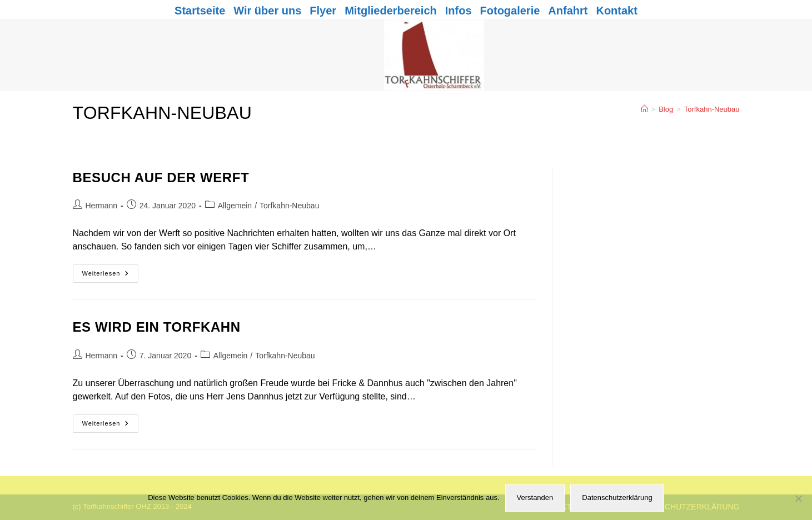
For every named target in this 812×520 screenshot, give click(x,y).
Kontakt (616, 11)
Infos (459, 11)
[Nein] (798, 498)
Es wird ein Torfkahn (157, 327)
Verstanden (535, 497)
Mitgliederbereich (391, 11)
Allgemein (235, 206)
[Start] (644, 109)
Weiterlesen (111, 276)
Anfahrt (568, 11)
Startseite (200, 11)
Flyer (323, 11)
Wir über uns (267, 11)
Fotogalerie (510, 11)
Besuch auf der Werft (161, 177)
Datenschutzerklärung (617, 497)
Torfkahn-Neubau (712, 109)
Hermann (102, 206)
